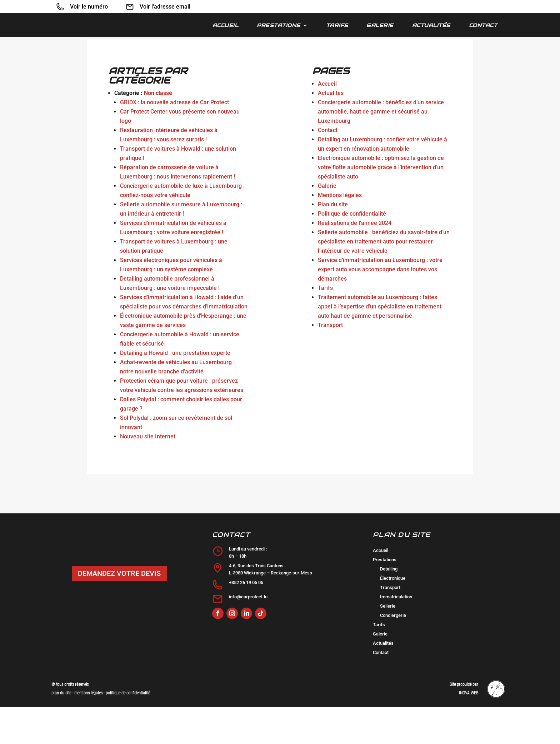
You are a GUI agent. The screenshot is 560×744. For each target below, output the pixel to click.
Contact (483, 26)
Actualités (431, 26)
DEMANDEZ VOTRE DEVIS (119, 610)
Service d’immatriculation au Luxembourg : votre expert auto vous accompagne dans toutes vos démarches (380, 306)
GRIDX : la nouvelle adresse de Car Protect (174, 139)
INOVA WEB (469, 730)
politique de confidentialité (128, 730)
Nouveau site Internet (148, 474)
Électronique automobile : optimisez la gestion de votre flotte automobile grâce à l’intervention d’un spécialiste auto (381, 204)
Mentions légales (340, 232)
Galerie (380, 26)
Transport (330, 362)
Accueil (226, 26)
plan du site (61, 730)
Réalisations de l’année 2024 (355, 260)
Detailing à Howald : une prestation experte (175, 390)
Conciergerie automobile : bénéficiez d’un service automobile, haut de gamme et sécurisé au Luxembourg (381, 149)
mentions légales (89, 730)
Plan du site (333, 242)
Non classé (158, 130)
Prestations (279, 26)
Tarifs (337, 26)
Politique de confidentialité (352, 251)
